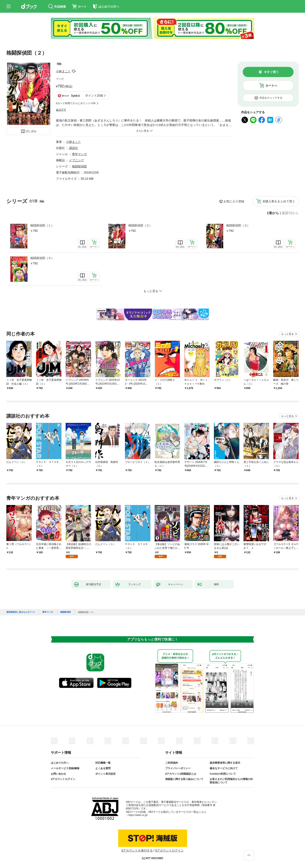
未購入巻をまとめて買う (279, 201)
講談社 (73, 148)
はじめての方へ (60, 763)
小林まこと (63, 71)
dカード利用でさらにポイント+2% (76, 103)
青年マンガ (79, 154)
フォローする (74, 71)
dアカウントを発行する (137, 850)
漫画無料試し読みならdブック (21, 612)
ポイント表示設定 (105, 774)
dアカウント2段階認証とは (181, 774)
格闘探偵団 (79, 166)
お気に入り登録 (234, 201)
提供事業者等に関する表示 (225, 763)
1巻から (273, 213)
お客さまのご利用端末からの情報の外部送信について (231, 781)
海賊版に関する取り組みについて (184, 779)
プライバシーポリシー (178, 768)
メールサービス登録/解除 (65, 768)
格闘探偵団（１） (42, 225)
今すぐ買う (271, 72)
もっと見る (287, 334)
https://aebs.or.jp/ (138, 815)
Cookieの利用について (223, 774)
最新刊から (290, 213)
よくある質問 (103, 768)
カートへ (271, 86)
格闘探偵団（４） (42, 258)
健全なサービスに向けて (224, 768)
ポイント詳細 (94, 95)
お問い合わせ (58, 774)
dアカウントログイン (63, 779)
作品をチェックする (271, 98)
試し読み (31, 131)
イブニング (76, 160)
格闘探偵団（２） (140, 225)
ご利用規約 (172, 763)
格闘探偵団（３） (238, 225)
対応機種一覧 (103, 763)
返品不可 (61, 110)
